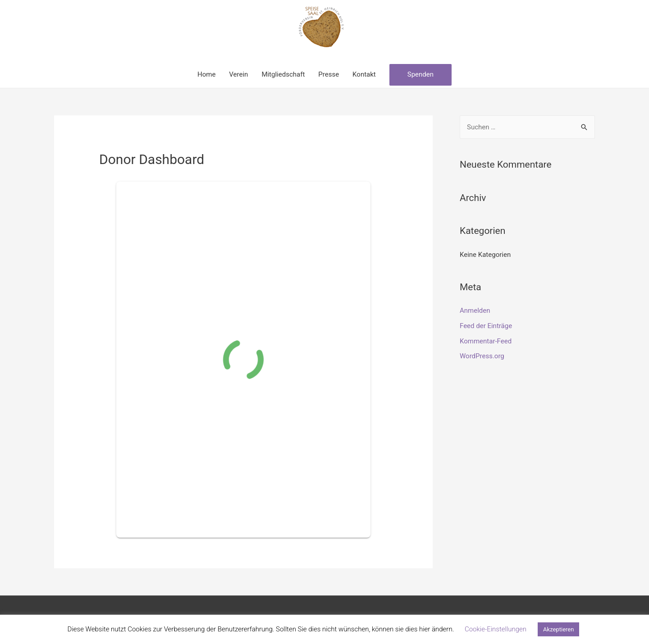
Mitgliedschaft (283, 74)
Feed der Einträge (486, 326)
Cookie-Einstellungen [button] (496, 629)
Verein (238, 74)
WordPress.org (482, 356)
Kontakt (364, 74)
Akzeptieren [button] (558, 629)
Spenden (420, 74)
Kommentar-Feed (486, 341)
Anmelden (475, 311)
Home (206, 74)
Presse (329, 74)
